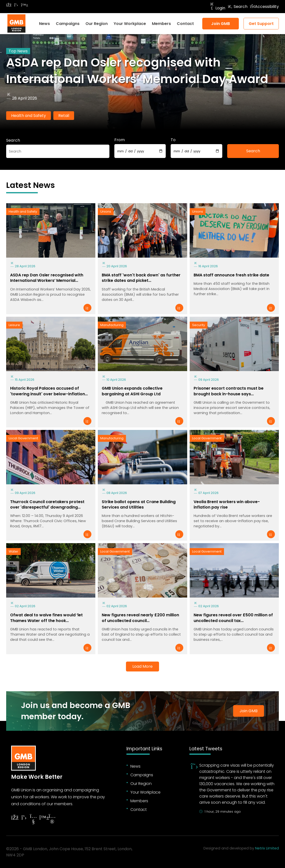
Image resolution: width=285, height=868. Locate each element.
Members (161, 24)
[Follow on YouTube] (33, 819)
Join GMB (221, 24)
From (120, 140)
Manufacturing (112, 325)
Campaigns (68, 24)
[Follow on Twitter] (16, 5)
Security (199, 325)
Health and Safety (29, 116)
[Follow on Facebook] (9, 5)
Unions (106, 211)
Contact (185, 24)
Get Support (261, 24)
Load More (142, 666)
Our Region (97, 24)
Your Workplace (130, 24)
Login (217, 8)
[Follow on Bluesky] (23, 5)
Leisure (14, 325)
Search (238, 7)
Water (13, 551)
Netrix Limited (267, 848)
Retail (64, 116)
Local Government (23, 438)
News (44, 24)
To (173, 140)
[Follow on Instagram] (52, 819)
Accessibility (264, 7)
